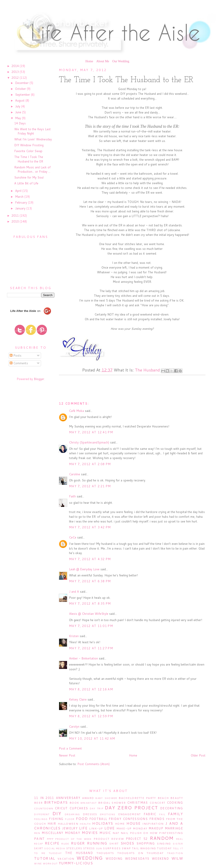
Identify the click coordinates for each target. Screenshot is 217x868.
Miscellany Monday (61, 833)
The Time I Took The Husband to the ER (29, 159)
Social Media (55, 848)
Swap (126, 848)
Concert (157, 803)
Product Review (109, 839)
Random (162, 838)
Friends (157, 819)
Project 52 (137, 839)
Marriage (174, 828)
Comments (19, 363)
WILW (177, 858)
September (23, 95)
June (19, 112)
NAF (116, 833)
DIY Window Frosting (29, 145)
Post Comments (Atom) (93, 764)
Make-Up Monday (132, 828)
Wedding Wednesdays (127, 859)
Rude (65, 844)
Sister (178, 844)
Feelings (41, 819)
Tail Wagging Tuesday (152, 848)
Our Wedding (121, 61)
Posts (16, 355)
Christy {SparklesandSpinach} (89, 442)
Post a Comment (70, 748)
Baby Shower (106, 798)
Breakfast (89, 803)
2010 (16, 221)
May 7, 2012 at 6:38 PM (90, 581)
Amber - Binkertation (83, 658)
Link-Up (96, 828)
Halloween (68, 824)
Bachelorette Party (137, 798)
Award (88, 798)
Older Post (198, 755)
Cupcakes (79, 808)
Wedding (90, 858)
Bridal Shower (112, 803)
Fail (162, 814)
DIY (57, 813)
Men (37, 833)
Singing (164, 844)
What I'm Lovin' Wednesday (33, 139)
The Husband (147, 370)
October (21, 89)
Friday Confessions (128, 819)
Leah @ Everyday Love (84, 569)
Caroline (75, 474)
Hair (52, 824)
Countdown (44, 808)
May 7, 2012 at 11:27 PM (91, 648)
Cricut (61, 808)
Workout (50, 863)
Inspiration (153, 824)
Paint (39, 839)
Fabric (150, 814)
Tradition (175, 853)
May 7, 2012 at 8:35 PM (90, 603)
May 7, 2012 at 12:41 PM (91, 432)
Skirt (39, 848)
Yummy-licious (76, 863)
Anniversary (68, 798)
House (134, 823)
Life (83, 828)
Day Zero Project (131, 808)
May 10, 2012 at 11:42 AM (92, 738)
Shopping (146, 843)
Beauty (177, 798)
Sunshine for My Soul (29, 177)
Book (74, 803)
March (20, 197)
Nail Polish (131, 833)
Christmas (138, 803)
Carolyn (74, 726)
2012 (16, 78)
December (22, 83)
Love (110, 828)
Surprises (112, 848)
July (18, 106)
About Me (103, 61)
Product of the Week (74, 839)
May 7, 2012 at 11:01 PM (91, 626)
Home (89, 61)
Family (175, 814)
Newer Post (67, 755)
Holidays (103, 823)
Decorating (172, 808)
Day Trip (97, 808)
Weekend (160, 859)
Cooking (175, 803)
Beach (163, 798)
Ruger (78, 843)
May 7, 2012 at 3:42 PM (90, 527)
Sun (99, 848)
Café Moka (76, 411)
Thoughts (105, 853)
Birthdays (56, 802)
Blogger (39, 379)
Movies (90, 833)
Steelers (74, 848)
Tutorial (45, 858)
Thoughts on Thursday (140, 853)
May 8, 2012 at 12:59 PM (91, 716)
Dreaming (72, 814)
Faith (72, 496)
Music (105, 833)
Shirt (114, 844)
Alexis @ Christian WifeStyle (89, 614)
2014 (16, 66)
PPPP (50, 839)
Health (85, 824)
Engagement (130, 814)
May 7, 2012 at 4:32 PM (90, 559)
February (22, 202)
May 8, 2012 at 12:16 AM (91, 689)
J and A (74, 592)
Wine (38, 863)
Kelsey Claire (78, 699)
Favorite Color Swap (28, 151)
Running (97, 843)
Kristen (74, 636)
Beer (38, 803)
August (20, 100)
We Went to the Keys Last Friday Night (32, 131)
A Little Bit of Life (26, 183)
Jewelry (70, 828)
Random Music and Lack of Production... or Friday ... (32, 169)
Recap (39, 844)
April (19, 191)
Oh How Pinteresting (163, 833)
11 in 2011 (44, 798)
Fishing (56, 819)
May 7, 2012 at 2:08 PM (90, 464)
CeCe (73, 537)
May (18, 118)
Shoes (128, 843)
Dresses (90, 814)
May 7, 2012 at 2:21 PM (90, 486)
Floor (70, 819)
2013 (16, 72)
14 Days (20, 123)
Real (180, 839)
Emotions (108, 814)
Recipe (52, 843)
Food (82, 819)
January (21, 208)
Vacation (66, 859)
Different (42, 814)
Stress (89, 848)
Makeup (156, 828)
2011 (16, 216)
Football (98, 819)
